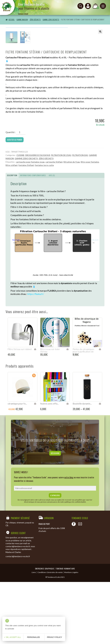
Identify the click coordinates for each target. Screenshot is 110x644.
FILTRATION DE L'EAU (61, 217)
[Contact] (80, 586)
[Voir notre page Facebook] (74, 586)
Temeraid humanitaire (65, 631)
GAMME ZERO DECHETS (51, 20)
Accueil (12, 20)
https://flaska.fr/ (36, 356)
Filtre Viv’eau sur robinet (20, 411)
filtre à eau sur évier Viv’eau (50, 412)
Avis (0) (52, 237)
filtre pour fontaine (90, 224)
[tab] (12, 237)
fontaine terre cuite (44, 227)
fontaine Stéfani (26, 227)
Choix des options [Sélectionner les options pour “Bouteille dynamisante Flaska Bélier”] (100, 466)
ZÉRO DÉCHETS (35, 20)
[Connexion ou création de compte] (88, 6)
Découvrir (55, 515)
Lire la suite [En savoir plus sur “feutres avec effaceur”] (68, 466)
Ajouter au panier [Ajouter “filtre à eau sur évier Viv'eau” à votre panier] (67, 411)
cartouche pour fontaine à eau (30, 224)
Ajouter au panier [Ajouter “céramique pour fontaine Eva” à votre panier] (35, 466)
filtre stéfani (12, 227)
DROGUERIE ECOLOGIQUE (38, 217)
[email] (55, 550)
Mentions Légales (71, 634)
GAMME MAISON (22, 20)
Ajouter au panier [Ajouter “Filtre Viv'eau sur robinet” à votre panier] (35, 411)
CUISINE (20, 217)
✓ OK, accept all (12, 637)
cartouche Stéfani (54, 224)
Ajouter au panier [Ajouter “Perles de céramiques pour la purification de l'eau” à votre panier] (100, 411)
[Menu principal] (103, 6)
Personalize (33, 637)
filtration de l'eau (72, 224)
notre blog (69, 539)
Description (12, 237)
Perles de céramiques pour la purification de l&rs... (83, 414)
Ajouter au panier (15, 202)
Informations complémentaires (33, 237)
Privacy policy (54, 637)
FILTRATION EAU (80, 217)
